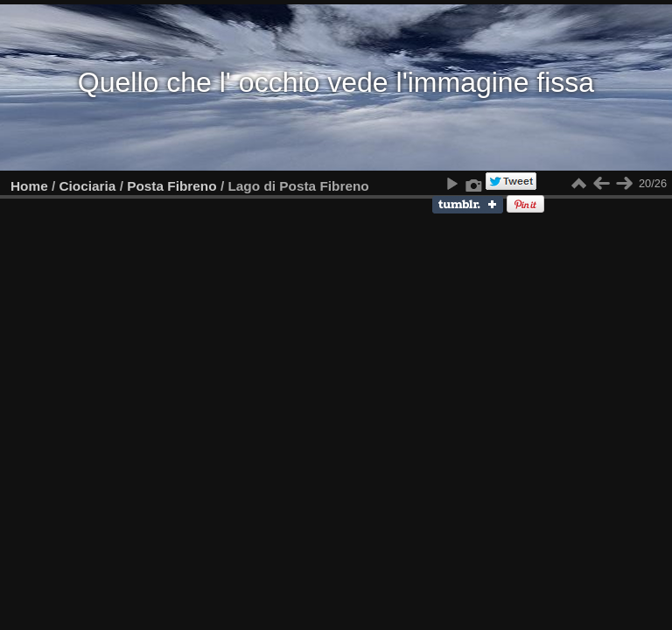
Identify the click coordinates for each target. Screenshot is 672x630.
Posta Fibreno (171, 186)
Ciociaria (88, 186)
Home (29, 186)
